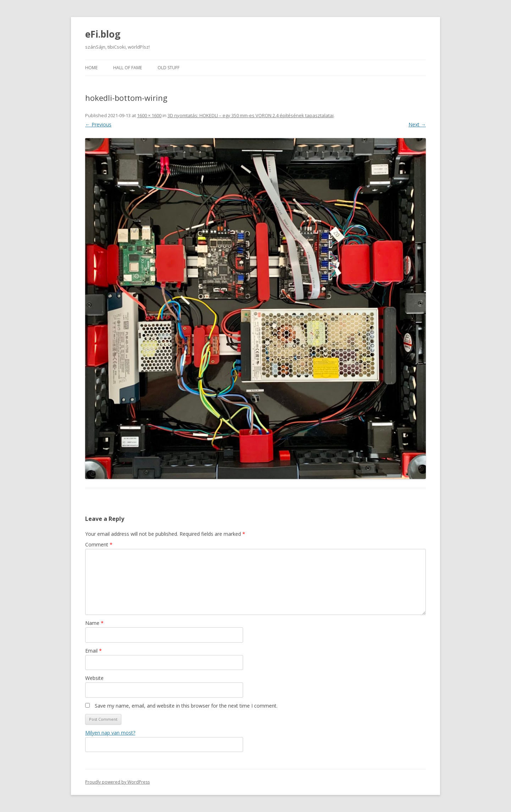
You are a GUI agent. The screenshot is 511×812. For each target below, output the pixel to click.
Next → (417, 124)
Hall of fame (128, 68)
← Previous (98, 124)
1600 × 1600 (149, 115)
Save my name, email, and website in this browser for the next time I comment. (186, 706)
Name (94, 623)
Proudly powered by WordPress (117, 782)
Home (91, 68)
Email (94, 651)
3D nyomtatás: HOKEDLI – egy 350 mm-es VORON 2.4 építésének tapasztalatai (251, 115)
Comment (99, 544)
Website (94, 678)
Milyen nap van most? (110, 733)
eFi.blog (103, 34)
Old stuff (169, 68)
